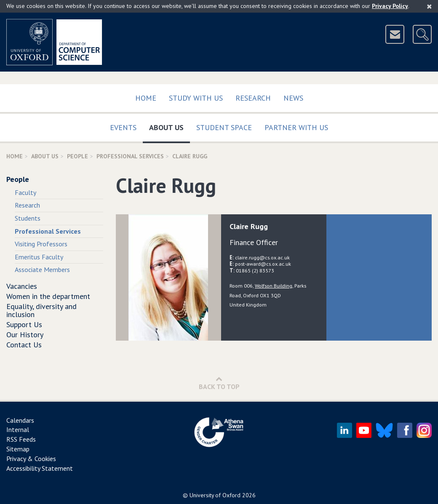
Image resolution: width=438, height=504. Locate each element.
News (293, 98)
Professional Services (130, 156)
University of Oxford (215, 495)
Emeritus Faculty (39, 257)
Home (146, 98)
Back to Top (219, 383)
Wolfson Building (274, 285)
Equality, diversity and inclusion (41, 311)
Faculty (25, 192)
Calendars (20, 420)
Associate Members (42, 269)
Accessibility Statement (40, 468)
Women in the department (48, 296)
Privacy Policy (390, 6)
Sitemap (18, 449)
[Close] (429, 6)
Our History (25, 335)
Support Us (24, 324)
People (77, 156)
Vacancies (22, 286)
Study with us (196, 98)
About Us (170, 126)
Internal (18, 429)
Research (253, 98)
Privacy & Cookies (31, 459)
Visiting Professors (41, 244)
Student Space (224, 127)
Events (123, 127)
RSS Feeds (21, 439)
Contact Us (24, 345)
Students (28, 218)
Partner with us (296, 127)
